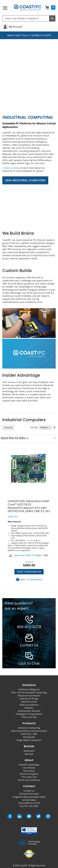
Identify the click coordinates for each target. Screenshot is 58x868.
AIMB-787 (13, 517)
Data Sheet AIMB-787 (25, 555)
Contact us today (11, 168)
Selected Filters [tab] (13, 438)
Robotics (29, 708)
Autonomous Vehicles (29, 711)
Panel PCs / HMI (29, 734)
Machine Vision (29, 702)
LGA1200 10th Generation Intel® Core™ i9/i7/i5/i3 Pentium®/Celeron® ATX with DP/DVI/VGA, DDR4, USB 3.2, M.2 (29, 506)
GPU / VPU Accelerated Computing (29, 692)
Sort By (34, 427)
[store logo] (28, 8)
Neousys (29, 754)
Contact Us (29, 791)
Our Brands (29, 768)
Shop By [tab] (8, 427)
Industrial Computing (29, 728)
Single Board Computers (29, 740)
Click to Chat (29, 663)
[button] (29, 580)
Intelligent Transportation (29, 714)
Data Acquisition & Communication (29, 731)
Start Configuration (29, 572)
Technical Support (29, 774)
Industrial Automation (29, 696)
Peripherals (29, 737)
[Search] (52, 18)
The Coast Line (29, 777)
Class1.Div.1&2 (29, 717)
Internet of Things (29, 699)
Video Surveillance (29, 705)
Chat (24, 35)
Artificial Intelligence (29, 689)
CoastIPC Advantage (29, 765)
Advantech (29, 751)
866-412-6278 (43, 35)
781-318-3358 (31, 806)
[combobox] (29, 18)
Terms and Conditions (29, 780)
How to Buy (29, 771)
